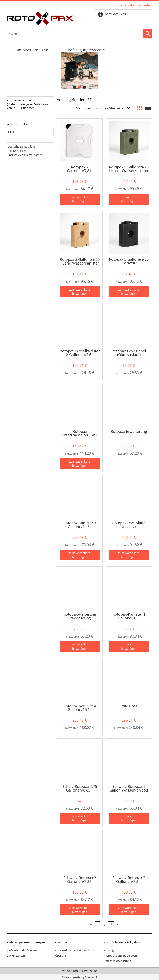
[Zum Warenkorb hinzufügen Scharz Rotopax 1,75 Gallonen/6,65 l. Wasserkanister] (80, 818)
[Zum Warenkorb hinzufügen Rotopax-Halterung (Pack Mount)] (80, 647)
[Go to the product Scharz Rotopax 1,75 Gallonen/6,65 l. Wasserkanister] (80, 761)
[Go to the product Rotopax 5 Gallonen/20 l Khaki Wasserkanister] (129, 141)
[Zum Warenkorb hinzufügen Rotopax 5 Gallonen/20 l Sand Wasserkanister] (80, 292)
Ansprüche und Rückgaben (120, 956)
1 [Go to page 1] (98, 924)
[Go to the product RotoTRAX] (129, 681)
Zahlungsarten (16, 956)
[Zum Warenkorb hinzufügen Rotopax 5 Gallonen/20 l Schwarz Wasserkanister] (129, 292)
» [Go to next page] (118, 924)
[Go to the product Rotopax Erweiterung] (129, 406)
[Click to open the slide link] (77, 71)
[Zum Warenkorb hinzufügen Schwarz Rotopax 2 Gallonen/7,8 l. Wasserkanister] (80, 910)
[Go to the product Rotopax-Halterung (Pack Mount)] (80, 589)
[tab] (74, 87)
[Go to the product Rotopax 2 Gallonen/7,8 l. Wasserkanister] (80, 141)
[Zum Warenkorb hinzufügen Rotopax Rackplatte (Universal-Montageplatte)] (129, 555)
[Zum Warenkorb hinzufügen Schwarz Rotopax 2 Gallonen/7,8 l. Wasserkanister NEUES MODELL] (129, 910)
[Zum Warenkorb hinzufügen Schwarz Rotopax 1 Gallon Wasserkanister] (129, 818)
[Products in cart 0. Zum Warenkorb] (112, 14)
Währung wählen (17, 124)
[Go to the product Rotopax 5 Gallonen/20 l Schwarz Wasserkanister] (129, 234)
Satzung (109, 950)
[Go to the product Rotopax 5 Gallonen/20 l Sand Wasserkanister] (80, 234)
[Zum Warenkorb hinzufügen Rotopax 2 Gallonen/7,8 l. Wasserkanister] (80, 199)
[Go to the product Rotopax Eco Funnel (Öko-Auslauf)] (129, 326)
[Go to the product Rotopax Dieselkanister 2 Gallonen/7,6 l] (80, 326)
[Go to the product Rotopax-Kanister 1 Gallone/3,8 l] (129, 589)
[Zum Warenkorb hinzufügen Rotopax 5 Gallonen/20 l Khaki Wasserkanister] (129, 199)
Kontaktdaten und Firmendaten (75, 950)
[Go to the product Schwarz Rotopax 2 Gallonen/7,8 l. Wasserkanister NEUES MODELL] (129, 852)
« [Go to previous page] (91, 924)
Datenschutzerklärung (117, 961)
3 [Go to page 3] (111, 924)
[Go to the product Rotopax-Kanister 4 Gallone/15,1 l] (80, 681)
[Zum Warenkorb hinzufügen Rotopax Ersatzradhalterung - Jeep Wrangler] (80, 464)
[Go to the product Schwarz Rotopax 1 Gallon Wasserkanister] (129, 761)
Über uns (61, 956)
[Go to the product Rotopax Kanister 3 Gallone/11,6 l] (80, 498)
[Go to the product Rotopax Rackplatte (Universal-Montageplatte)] (129, 498)
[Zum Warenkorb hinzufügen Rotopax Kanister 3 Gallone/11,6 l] (80, 555)
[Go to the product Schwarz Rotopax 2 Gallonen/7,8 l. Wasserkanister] (80, 852)
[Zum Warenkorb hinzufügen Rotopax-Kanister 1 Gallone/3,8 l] (129, 647)
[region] (79, 71)
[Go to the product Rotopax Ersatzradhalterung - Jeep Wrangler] (80, 406)
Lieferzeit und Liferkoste (22, 950)
